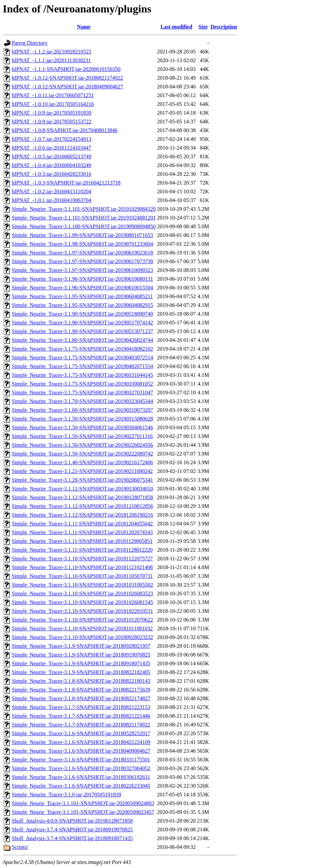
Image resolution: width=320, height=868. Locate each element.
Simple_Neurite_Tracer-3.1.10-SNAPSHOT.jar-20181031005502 (82, 585)
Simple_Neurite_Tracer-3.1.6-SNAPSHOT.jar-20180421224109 (81, 742)
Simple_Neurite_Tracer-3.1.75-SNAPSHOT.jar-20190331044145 (82, 375)
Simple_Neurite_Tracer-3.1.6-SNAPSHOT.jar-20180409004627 (81, 751)
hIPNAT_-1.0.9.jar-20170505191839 (52, 113)
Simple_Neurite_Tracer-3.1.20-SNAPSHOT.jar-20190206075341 (82, 480)
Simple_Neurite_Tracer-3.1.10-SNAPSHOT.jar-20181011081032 (82, 628)
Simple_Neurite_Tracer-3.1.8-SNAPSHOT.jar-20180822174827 (81, 698)
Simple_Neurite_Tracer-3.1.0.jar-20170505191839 (66, 795)
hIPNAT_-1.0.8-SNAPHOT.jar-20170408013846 (65, 130)
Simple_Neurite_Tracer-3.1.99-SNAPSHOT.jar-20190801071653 (82, 235)
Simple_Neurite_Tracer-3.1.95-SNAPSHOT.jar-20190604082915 (82, 305)
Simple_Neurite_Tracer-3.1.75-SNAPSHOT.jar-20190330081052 (82, 384)
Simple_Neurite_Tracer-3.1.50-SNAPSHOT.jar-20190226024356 (82, 445)
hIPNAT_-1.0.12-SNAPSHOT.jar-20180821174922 (67, 78)
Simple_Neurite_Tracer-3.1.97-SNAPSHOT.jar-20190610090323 (82, 270)
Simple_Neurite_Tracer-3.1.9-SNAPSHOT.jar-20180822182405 (81, 672)
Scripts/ (20, 847)
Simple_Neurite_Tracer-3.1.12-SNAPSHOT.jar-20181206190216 (82, 515)
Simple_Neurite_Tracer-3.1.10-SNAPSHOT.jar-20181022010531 (82, 611)
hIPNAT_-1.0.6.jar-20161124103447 (51, 148)
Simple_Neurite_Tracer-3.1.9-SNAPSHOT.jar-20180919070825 (81, 655)
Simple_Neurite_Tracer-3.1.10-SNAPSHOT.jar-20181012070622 (82, 620)
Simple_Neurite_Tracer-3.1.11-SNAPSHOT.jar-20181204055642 (82, 524)
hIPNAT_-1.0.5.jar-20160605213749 (52, 156)
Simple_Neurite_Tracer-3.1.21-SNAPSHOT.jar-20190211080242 (82, 471)
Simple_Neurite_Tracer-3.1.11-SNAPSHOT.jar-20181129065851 (82, 541)
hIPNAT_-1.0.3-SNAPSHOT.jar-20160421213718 (66, 183)
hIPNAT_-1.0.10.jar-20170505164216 (53, 104)
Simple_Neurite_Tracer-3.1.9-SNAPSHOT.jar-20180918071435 (81, 663)
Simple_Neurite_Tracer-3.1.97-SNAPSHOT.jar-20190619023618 (82, 253)
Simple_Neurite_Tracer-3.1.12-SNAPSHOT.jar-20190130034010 (82, 489)
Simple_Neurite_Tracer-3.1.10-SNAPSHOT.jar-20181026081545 (82, 602)
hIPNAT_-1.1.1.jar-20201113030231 (51, 60)
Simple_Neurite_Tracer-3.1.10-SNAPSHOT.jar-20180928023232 (82, 637)
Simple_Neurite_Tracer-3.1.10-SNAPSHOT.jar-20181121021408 (82, 567)
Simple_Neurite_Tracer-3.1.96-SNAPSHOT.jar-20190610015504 (82, 288)
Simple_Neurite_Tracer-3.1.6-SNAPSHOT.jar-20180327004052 (81, 768)
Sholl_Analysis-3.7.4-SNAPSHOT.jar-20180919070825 (72, 830)
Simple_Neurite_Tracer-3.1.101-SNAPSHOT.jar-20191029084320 (84, 209)
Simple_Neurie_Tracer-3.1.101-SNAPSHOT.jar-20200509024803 (83, 803)
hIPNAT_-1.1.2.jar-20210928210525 (52, 52)
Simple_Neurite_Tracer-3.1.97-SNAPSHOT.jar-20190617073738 (82, 261)
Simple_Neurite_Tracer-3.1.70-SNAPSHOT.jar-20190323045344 (82, 401)
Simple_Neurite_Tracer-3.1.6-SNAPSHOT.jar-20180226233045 (81, 786)
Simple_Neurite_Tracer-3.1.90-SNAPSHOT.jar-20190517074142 (82, 323)
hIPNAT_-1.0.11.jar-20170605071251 (53, 95)
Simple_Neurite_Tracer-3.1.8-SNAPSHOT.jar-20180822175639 (81, 690)
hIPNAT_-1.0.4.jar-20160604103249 (52, 165)
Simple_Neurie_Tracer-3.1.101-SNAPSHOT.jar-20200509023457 (83, 812)
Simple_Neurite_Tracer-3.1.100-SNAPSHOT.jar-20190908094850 (84, 226)
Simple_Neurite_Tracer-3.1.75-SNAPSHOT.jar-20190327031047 (82, 392)
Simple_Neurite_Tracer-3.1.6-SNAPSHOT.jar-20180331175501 (81, 760)
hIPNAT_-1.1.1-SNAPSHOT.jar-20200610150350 (66, 69)
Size (203, 27)
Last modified (176, 27)
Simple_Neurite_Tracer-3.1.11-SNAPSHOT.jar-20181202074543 (82, 532)
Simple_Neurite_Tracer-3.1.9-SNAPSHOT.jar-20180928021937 (81, 646)
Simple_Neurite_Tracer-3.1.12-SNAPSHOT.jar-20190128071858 (82, 497)
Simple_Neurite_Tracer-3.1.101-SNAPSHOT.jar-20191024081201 (84, 218)
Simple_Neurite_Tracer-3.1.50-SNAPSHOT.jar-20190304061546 (82, 427)
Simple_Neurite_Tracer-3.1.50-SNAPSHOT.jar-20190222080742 (82, 454)
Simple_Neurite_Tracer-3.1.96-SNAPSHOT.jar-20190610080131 (82, 279)
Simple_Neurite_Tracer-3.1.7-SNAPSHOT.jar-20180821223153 (81, 707)
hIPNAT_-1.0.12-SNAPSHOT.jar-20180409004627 (67, 87)
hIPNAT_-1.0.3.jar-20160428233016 (52, 174)
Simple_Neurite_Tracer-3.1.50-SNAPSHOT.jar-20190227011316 (82, 436)
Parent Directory (30, 43)
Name (84, 27)
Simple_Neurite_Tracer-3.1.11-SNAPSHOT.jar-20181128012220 (82, 550)
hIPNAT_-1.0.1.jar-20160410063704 (52, 200)
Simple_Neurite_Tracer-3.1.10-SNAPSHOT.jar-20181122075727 (82, 559)
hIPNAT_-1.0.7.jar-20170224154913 (52, 139)
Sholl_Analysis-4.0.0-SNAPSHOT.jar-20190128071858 (72, 821)
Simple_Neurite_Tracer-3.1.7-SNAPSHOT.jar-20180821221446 (81, 716)
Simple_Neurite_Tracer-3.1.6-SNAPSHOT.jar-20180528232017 (81, 733)
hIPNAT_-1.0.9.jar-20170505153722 (52, 122)
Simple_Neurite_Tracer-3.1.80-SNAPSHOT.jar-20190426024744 (82, 340)
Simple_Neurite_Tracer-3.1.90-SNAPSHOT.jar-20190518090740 (82, 314)
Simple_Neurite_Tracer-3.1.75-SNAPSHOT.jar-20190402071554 (82, 366)
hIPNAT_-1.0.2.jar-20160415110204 (51, 191)
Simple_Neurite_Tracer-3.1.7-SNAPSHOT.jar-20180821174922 (81, 725)
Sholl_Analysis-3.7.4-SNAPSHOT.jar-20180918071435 (72, 838)
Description (224, 27)
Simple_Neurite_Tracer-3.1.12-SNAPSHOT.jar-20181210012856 (82, 506)
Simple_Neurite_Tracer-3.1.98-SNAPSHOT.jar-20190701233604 (82, 244)
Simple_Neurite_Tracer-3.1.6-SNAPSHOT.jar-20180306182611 (81, 777)
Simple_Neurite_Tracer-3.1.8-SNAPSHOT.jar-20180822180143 (81, 681)
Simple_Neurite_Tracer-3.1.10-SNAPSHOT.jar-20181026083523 (82, 594)
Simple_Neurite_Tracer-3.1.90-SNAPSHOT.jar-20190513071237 (82, 331)
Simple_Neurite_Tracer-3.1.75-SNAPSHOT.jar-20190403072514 (82, 358)
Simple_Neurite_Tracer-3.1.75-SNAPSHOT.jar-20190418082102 (82, 349)
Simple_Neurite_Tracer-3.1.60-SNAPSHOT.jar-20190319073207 (82, 410)
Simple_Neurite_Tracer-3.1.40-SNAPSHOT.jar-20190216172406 (82, 462)
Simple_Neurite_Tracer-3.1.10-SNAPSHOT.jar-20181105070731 (82, 576)
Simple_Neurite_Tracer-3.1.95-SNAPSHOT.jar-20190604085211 (82, 296)
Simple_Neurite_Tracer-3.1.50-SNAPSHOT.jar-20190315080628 (82, 419)
